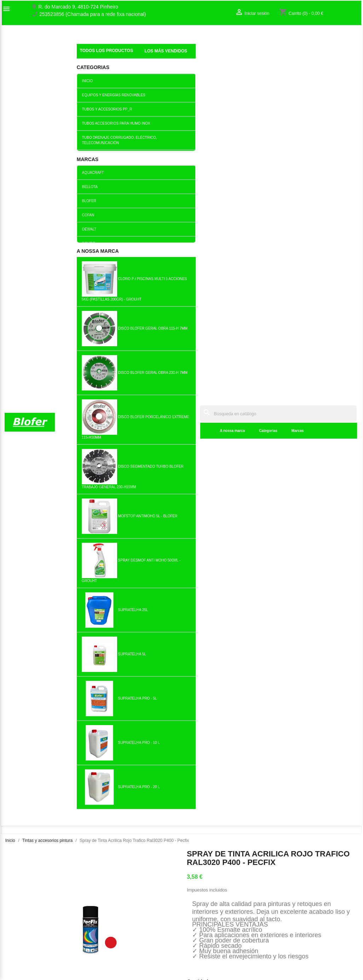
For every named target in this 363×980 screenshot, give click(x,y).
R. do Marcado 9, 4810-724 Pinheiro (78, 7)
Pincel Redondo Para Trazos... (269, 595)
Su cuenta (294, 882)
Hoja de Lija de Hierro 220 (328, 483)
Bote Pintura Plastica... (94, 708)
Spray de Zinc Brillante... (269, 708)
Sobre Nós (16, 893)
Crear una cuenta (297, 908)
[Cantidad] (195, 245)
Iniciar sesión (292, 901)
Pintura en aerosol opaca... (152, 483)
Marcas (192, 56)
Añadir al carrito (246, 245)
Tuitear (238, 272)
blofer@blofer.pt (231, 936)
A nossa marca (128, 56)
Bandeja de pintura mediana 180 (269, 483)
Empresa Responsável (121, 925)
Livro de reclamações (119, 918)
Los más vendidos (116, 894)
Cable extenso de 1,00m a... (35, 595)
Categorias (163, 56)
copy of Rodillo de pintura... (152, 708)
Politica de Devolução (120, 947)
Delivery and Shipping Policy (127, 962)
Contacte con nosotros (29, 908)
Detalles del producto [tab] (230, 303)
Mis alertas (290, 916)
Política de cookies (117, 955)
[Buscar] (226, 39)
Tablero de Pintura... (211, 596)
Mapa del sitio (20, 916)
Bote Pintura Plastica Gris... (94, 483)
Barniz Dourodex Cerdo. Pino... (35, 483)
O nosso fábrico (22, 901)
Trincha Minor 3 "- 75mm (211, 708)
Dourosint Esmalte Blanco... (211, 483)
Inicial (84, 48)
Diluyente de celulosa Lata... (94, 595)
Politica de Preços (116, 933)
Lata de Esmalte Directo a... (328, 595)
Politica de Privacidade (121, 940)
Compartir (220, 272)
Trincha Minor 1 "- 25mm (152, 595)
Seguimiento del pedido (304, 893)
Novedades (108, 887)
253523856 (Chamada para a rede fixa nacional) (93, 14)
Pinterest (257, 272)
